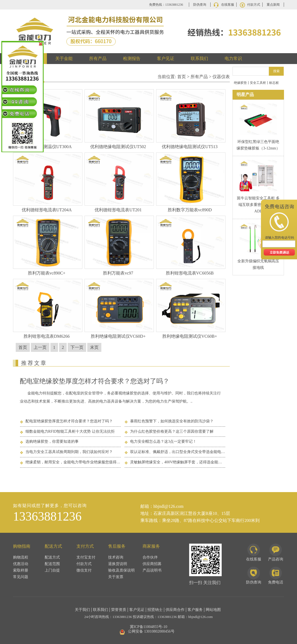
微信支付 (84, 570)
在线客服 (228, 5)
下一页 (77, 347)
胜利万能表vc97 (118, 273)
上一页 (40, 347)
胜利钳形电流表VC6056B (190, 273)
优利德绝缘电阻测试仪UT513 (190, 147)
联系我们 (199, 58)
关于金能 (64, 58)
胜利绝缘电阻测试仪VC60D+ (118, 336)
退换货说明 (118, 564)
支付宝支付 (86, 557)
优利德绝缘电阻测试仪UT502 (118, 147)
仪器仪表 (221, 77)
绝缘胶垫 (240, 83)
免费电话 (276, 576)
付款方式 (254, 5)
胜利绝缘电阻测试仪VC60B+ (190, 336)
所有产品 (98, 58)
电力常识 (233, 58)
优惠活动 (21, 564)
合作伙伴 (150, 557)
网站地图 (213, 610)
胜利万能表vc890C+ (47, 273)
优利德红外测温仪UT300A (47, 147)
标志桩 (274, 83)
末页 (94, 347)
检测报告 (132, 58)
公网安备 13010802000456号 (151, 631)
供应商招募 (152, 564)
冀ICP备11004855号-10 (148, 627)
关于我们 (82, 610)
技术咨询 (116, 557)
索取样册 (21, 570)
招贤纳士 (155, 610)
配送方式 (52, 557)
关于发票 (116, 577)
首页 (182, 77)
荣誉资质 (119, 610)
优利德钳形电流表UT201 (118, 210)
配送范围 (52, 564)
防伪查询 (200, 5)
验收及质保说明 (121, 570)
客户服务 (195, 610)
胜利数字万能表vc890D (190, 210)
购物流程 (21, 557)
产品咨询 (276, 552)
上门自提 (52, 570)
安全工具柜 (258, 83)
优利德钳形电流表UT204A (47, 210)
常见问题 (21, 577)
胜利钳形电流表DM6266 (47, 336)
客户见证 (166, 58)
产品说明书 (152, 570)
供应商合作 (175, 610)
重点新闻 (273, 5)
